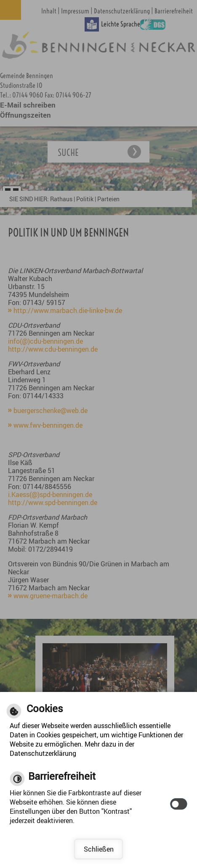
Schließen (99, 849)
